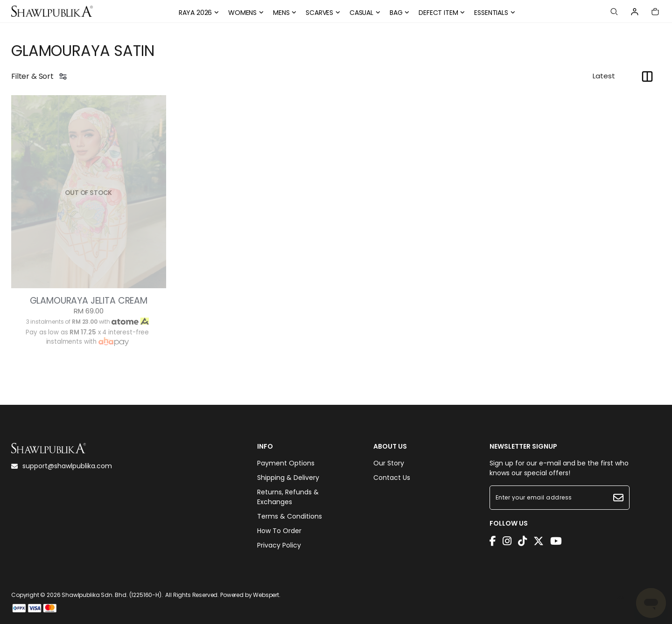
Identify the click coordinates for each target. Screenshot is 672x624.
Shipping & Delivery (288, 478)
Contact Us (392, 478)
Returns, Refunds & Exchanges (288, 497)
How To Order (279, 531)
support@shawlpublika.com (62, 466)
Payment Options (286, 463)
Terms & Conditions (290, 516)
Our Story (389, 463)
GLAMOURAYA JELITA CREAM (89, 301)
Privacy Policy (279, 545)
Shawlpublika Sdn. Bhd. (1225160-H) (112, 595)
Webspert (266, 595)
